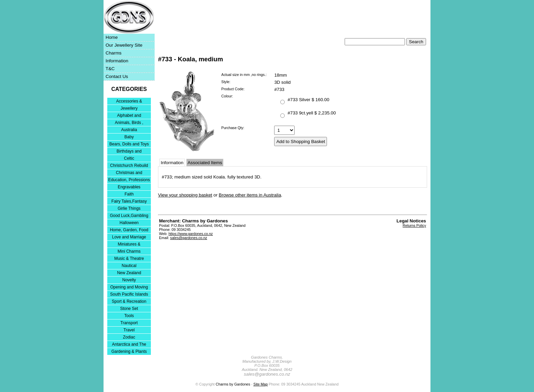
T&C (110, 69)
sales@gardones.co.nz (189, 238)
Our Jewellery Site (124, 45)
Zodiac (129, 337)
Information (117, 61)
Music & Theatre (129, 258)
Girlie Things (129, 208)
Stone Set (129, 309)
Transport (129, 323)
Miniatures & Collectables (129, 245)
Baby (129, 137)
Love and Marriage (129, 237)
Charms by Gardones (233, 384)
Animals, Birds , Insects (129, 123)
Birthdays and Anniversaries (129, 152)
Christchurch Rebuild (129, 166)
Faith (129, 194)
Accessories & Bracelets (129, 102)
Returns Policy (414, 225)
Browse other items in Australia (250, 195)
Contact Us (117, 76)
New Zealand (129, 273)
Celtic (129, 158)
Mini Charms (129, 251)
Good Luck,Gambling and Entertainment (129, 216)
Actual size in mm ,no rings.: (244, 75)
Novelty (129, 280)
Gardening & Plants (129, 351)
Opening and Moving (129, 287)
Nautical (129, 266)
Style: (226, 82)
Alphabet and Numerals (129, 116)
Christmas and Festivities (129, 173)
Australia (129, 130)
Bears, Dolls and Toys (129, 144)
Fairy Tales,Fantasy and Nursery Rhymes (129, 202)
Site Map (261, 384)
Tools (129, 316)
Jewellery (129, 108)
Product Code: (233, 89)
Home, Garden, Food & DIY (129, 230)
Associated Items (205, 163)
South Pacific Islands (129, 294)
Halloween (129, 223)
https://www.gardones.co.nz (191, 234)
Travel (129, 330)
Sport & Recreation (129, 301)
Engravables (129, 187)
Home (112, 37)
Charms (114, 53)
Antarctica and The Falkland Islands (129, 345)
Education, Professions (129, 180)
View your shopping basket (185, 195)
